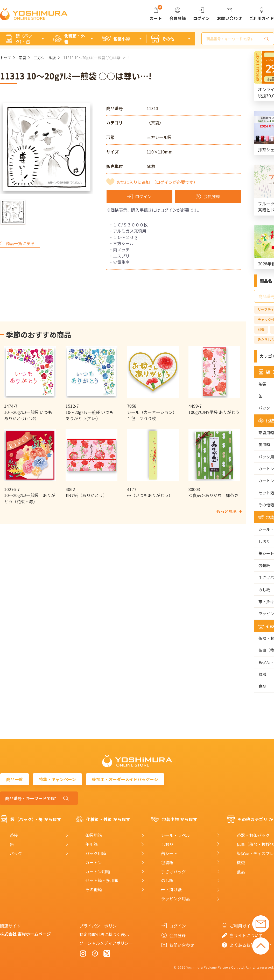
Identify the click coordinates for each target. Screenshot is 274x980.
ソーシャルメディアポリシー (106, 943)
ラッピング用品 (175, 899)
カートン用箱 (98, 872)
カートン (94, 862)
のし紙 (167, 880)
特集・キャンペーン (57, 779)
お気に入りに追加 (157, 182)
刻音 (261, 330)
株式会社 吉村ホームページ (25, 934)
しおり (167, 844)
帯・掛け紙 (171, 890)
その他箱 (94, 890)
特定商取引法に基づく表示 (104, 934)
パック (16, 853)
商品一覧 (15, 779)
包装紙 (167, 862)
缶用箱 (92, 844)
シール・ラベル (175, 835)
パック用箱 (96, 853)
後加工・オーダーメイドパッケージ (125, 779)
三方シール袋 (45, 58)
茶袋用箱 (94, 835)
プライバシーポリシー (100, 926)
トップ (5, 58)
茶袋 (22, 58)
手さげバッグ (173, 872)
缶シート (169, 853)
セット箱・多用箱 (102, 880)
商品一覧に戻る (20, 243)
